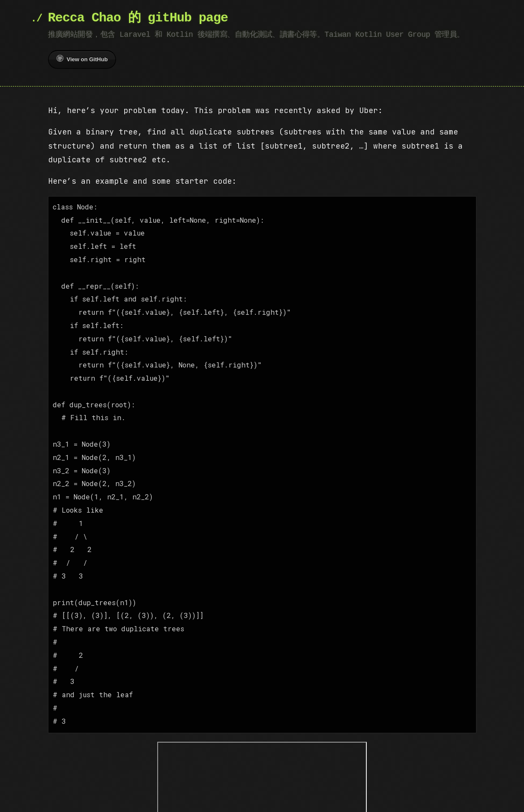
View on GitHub (82, 59)
